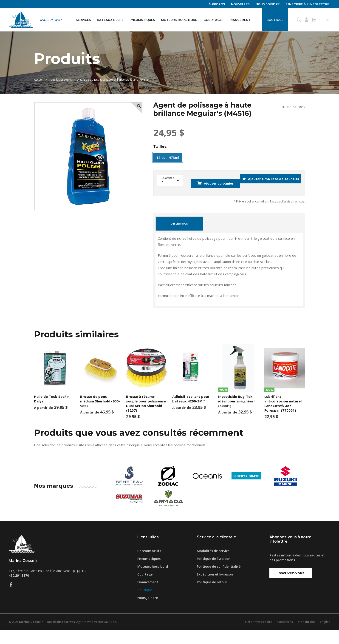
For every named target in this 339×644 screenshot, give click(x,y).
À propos (217, 4)
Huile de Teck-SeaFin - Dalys (53, 413)
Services (83, 20)
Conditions (285, 636)
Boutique (275, 20)
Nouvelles (240, 4)
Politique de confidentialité (219, 581)
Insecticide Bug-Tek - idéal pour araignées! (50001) (236, 415)
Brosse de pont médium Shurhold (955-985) (100, 415)
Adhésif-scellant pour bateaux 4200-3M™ (191, 413)
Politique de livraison (214, 573)
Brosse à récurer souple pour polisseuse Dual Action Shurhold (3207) (146, 418)
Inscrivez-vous (291, 587)
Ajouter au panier (209, 201)
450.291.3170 (50, 20)
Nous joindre (268, 4)
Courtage (213, 20)
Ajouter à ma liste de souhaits (270, 201)
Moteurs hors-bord (179, 20)
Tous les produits (60, 87)
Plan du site (306, 636)
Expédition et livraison (215, 588)
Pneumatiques (142, 20)
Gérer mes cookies (258, 636)
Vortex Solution (106, 636)
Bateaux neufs (110, 20)
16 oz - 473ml (168, 167)
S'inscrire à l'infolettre (307, 4)
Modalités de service (213, 565)
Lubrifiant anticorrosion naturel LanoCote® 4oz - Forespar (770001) (283, 418)
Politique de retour (212, 596)
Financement (239, 20)
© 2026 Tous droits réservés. (42, 636)
